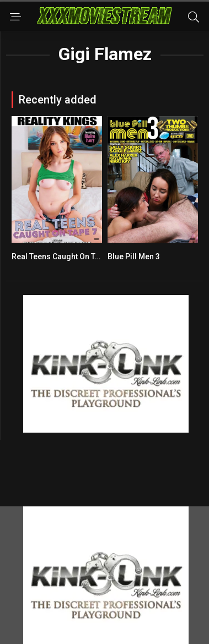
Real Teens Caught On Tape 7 (63, 256)
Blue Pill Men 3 (134, 256)
